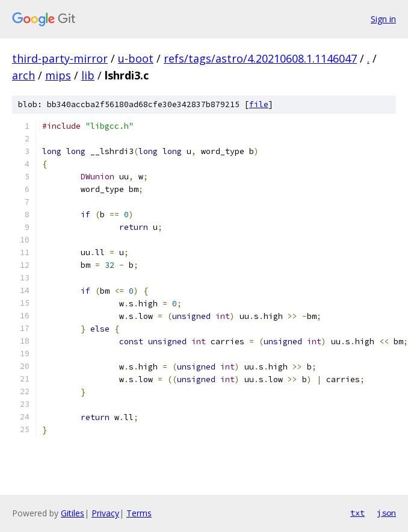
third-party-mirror (60, 58)
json (386, 513)
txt (357, 513)
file (259, 104)
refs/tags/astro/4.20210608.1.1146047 (260, 58)
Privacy (105, 513)
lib (88, 75)
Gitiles (73, 513)
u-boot (136, 58)
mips (58, 75)
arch (23, 75)
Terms (139, 513)
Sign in (383, 19)
